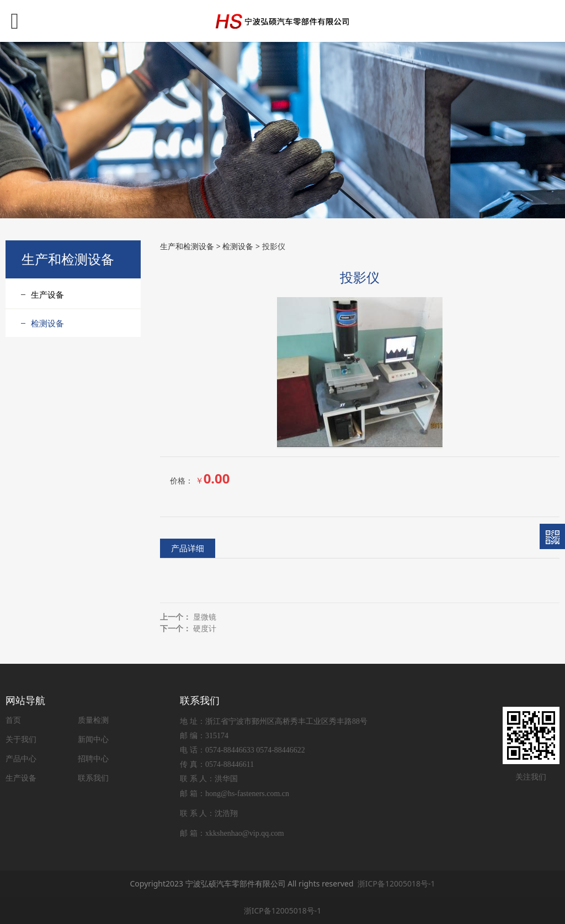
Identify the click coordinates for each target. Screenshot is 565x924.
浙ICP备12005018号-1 (396, 883)
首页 (13, 720)
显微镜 (205, 617)
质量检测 (93, 720)
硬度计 (205, 628)
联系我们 (93, 778)
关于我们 (21, 739)
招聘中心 (93, 758)
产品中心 (21, 758)
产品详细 (188, 548)
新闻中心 (93, 739)
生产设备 (47, 294)
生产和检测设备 (187, 246)
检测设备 (47, 323)
